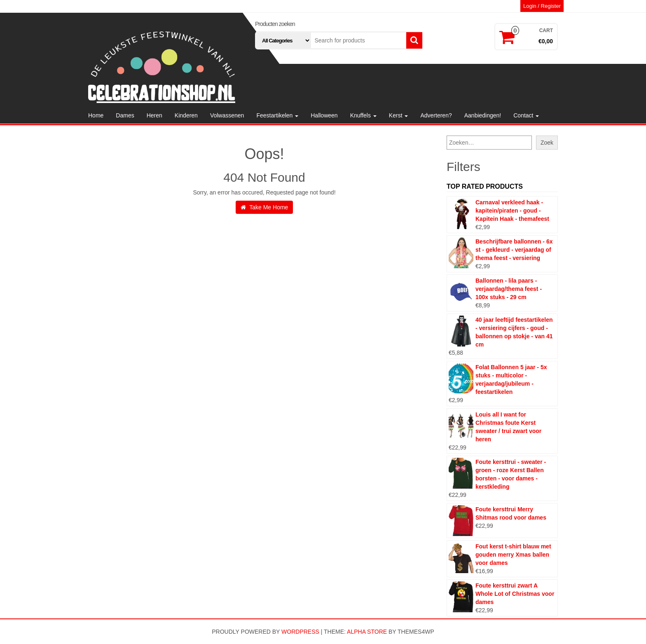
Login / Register (542, 6)
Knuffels (363, 115)
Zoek (547, 143)
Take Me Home (264, 207)
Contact (526, 115)
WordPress (300, 632)
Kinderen (186, 115)
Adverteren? (436, 115)
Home (96, 115)
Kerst (399, 115)
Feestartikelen (277, 115)
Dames (125, 115)
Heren (154, 115)
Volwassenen (227, 115)
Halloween (324, 115)
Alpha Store (367, 632)
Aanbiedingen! (483, 115)
